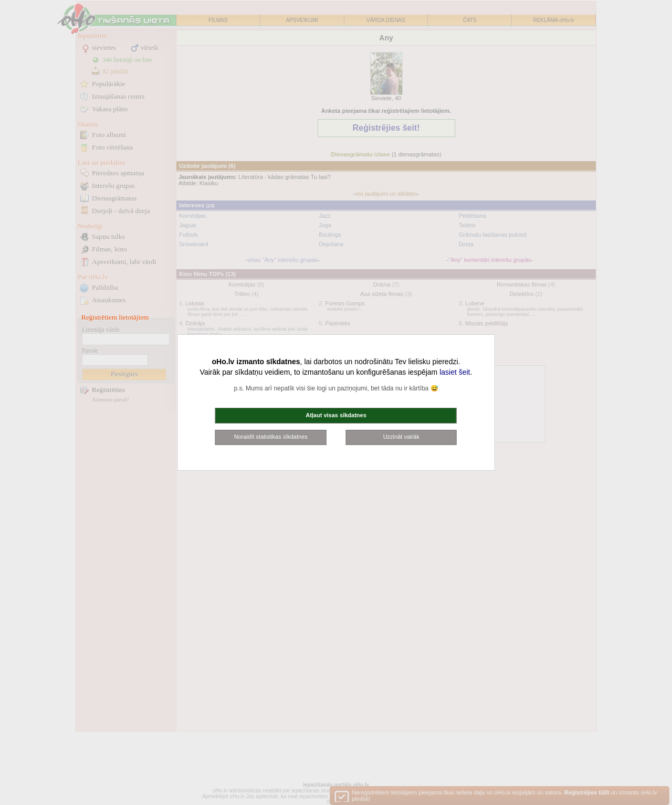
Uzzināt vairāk (401, 437)
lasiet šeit (455, 372)
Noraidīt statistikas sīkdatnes (271, 437)
